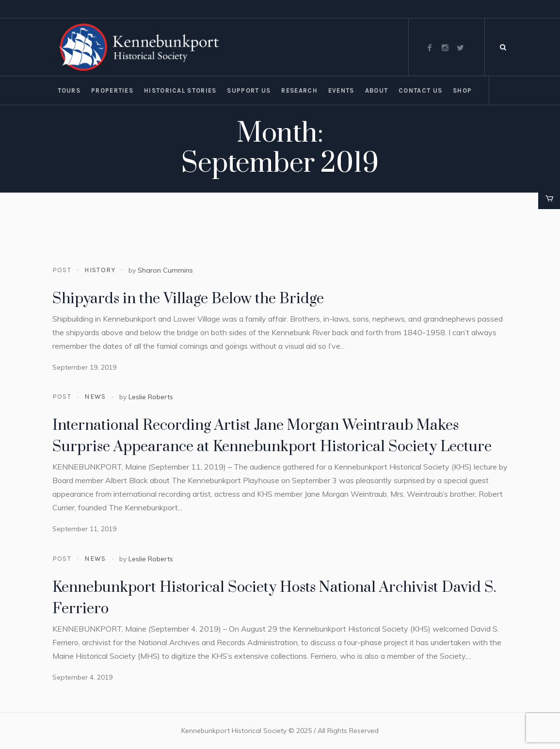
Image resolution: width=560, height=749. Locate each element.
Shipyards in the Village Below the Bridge (188, 299)
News (95, 397)
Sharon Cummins (165, 270)
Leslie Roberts (151, 397)
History (100, 270)
